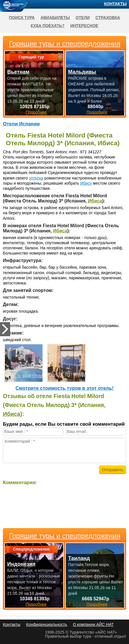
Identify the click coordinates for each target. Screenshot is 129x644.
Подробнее (36, 604)
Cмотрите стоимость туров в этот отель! (65, 388)
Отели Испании (21, 124)
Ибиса (95, 201)
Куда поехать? (47, 26)
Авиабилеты (55, 18)
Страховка (108, 18)
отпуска (36, 178)
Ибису (86, 183)
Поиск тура (22, 18)
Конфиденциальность (46, 624)
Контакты (115, 4)
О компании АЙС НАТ (93, 624)
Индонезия (21, 564)
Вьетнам (18, 72)
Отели (83, 18)
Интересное (84, 26)
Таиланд (79, 558)
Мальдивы (82, 72)
